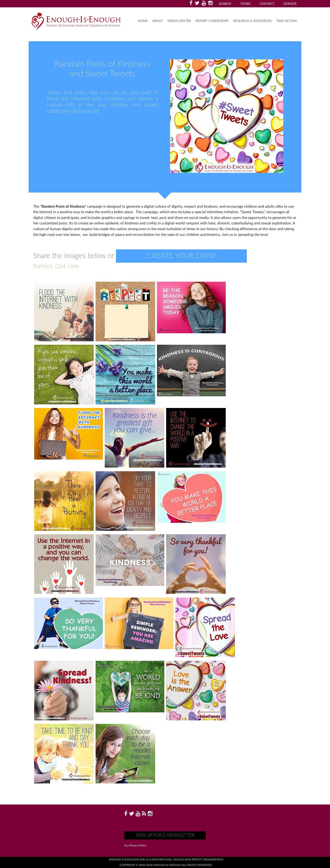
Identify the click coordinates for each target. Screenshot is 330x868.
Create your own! (181, 256)
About (158, 21)
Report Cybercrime (212, 21)
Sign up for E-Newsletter (165, 835)
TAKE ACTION (287, 21)
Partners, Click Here (56, 266)
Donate (290, 4)
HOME (143, 21)
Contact (267, 4)
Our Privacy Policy (135, 846)
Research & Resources (252, 21)
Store (245, 4)
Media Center (179, 21)
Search (225, 4)
